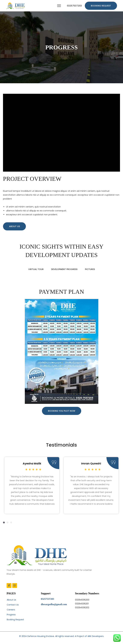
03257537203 (74, 6)
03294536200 (82, 600)
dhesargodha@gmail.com (54, 604)
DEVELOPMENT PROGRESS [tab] (64, 269)
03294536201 (82, 604)
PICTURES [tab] (90, 269)
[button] (4, 522)
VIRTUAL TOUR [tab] (36, 269)
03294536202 (82, 608)
